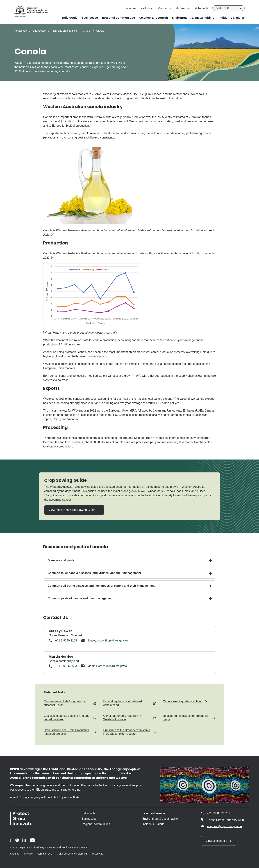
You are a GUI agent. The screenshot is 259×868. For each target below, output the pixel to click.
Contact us (164, 8)
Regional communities (96, 824)
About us (131, 8)
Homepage (21, 31)
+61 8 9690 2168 (66, 640)
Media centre (183, 8)
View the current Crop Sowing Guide (72, 510)
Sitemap (15, 854)
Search (241, 8)
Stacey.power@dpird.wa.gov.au (108, 640)
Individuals (88, 813)
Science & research (155, 813)
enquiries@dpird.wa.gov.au (221, 826)
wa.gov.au (98, 854)
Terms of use (45, 854)
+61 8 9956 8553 (66, 666)
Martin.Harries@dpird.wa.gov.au (108, 666)
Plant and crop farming (64, 31)
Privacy (28, 854)
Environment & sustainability (160, 819)
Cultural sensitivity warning (72, 854)
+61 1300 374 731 (218, 813)
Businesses (39, 31)
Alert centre (147, 8)
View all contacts (216, 841)
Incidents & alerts (153, 824)
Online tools (202, 8)
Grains (87, 31)
